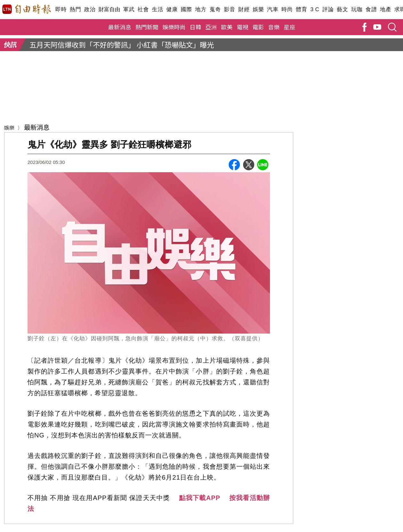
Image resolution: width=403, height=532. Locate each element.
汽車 (273, 9)
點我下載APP (200, 498)
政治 (90, 9)
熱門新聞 (147, 27)
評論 (328, 9)
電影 (258, 27)
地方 (201, 9)
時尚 (287, 9)
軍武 (129, 9)
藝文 (342, 9)
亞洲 (211, 27)
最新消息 (120, 27)
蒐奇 (215, 9)
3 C (315, 9)
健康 (172, 9)
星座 (289, 27)
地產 (386, 9)
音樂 (274, 27)
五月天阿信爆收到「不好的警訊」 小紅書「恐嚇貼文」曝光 (122, 44)
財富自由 (109, 9)
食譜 (371, 9)
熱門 (75, 9)
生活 (158, 9)
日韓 (195, 27)
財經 (244, 9)
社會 (143, 9)
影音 (229, 9)
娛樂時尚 (174, 27)
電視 (242, 27)
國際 (186, 9)
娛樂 (258, 9)
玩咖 (357, 9)
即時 (61, 9)
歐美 (227, 27)
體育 (301, 9)
